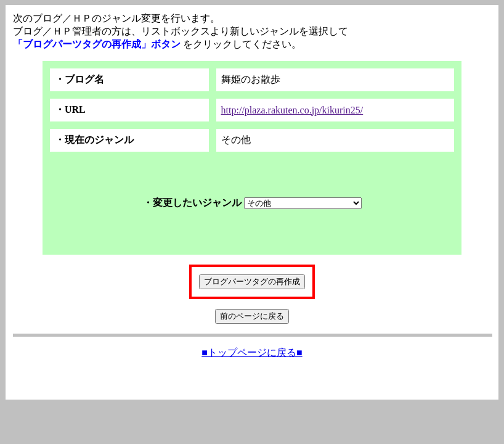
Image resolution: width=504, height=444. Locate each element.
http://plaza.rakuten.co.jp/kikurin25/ (292, 110)
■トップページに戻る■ (252, 352)
